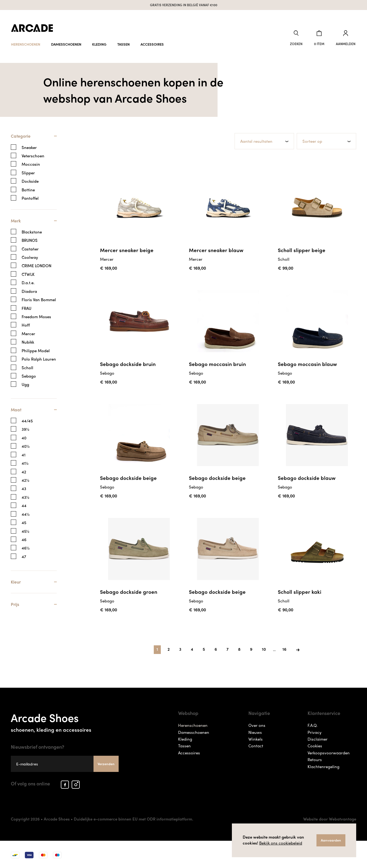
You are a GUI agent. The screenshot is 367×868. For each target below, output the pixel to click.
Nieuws (255, 731)
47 (24, 556)
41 (24, 454)
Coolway (30, 257)
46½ (26, 547)
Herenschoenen (26, 43)
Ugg (25, 384)
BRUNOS (30, 240)
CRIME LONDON (36, 265)
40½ (26, 446)
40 (24, 437)
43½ (25, 496)
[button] (298, 37)
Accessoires (152, 43)
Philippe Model (36, 350)
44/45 (27, 420)
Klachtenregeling (323, 765)
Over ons (257, 724)
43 (24, 488)
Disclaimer (318, 738)
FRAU (26, 308)
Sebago (29, 375)
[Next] (298, 648)
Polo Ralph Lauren (39, 358)
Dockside (30, 180)
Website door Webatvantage (330, 818)
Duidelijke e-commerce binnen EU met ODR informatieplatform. (134, 818)
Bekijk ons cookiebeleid (281, 843)
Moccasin (31, 163)
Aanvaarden (331, 840)
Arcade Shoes (65, 720)
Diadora (29, 291)
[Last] (284, 648)
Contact (256, 745)
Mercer (28, 333)
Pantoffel (30, 197)
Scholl (27, 367)
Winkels (256, 738)
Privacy (315, 731)
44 (24, 505)
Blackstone (32, 231)
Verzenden (106, 762)
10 (264, 648)
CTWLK (28, 274)
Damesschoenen (66, 43)
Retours (315, 758)
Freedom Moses (36, 316)
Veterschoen (33, 155)
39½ (25, 429)
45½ (25, 530)
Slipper (28, 172)
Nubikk (28, 341)
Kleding (99, 43)
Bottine (28, 189)
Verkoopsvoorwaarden (329, 752)
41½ (25, 463)
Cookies (315, 745)
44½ (26, 513)
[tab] (34, 138)
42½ (25, 480)
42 (24, 471)
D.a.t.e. (28, 282)
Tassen (124, 43)
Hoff (26, 324)
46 (24, 539)
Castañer (30, 248)
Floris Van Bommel (39, 299)
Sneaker (29, 146)
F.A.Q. (313, 724)
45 (24, 522)
